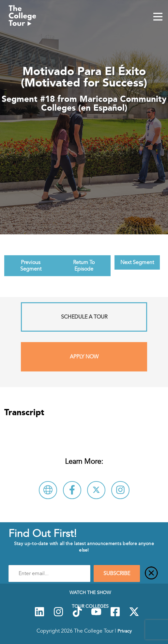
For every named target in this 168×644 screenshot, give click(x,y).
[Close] (151, 573)
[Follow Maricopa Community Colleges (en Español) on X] (96, 490)
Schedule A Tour (84, 317)
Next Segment (137, 262)
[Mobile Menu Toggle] (158, 17)
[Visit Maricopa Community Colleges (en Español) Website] (48, 490)
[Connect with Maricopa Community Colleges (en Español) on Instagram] (120, 490)
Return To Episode (84, 266)
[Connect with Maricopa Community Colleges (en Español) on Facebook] (72, 490)
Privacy (125, 631)
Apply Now (84, 357)
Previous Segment (31, 266)
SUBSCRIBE (117, 573)
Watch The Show (90, 592)
